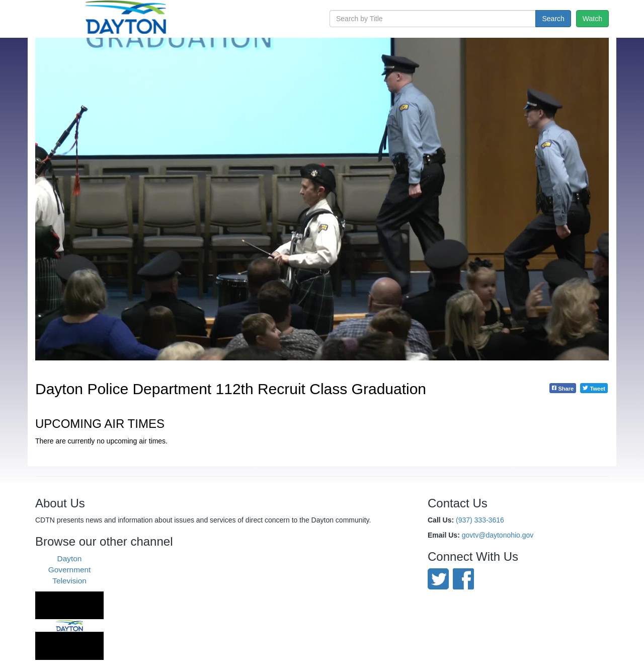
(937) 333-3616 (480, 520)
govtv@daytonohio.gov (498, 535)
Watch (592, 19)
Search (553, 19)
